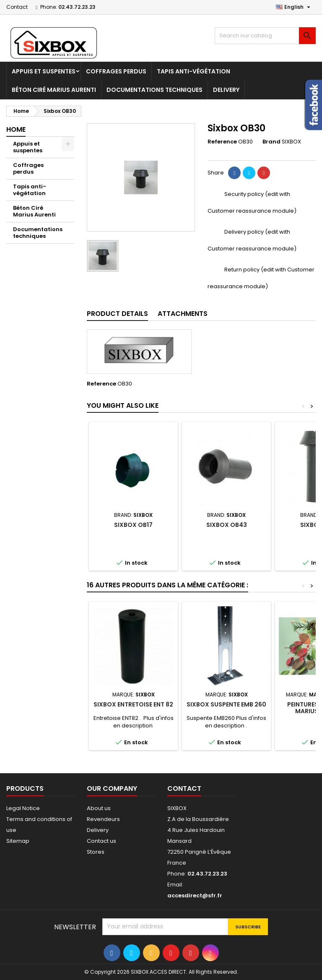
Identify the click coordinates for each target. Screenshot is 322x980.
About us (99, 808)
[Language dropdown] (294, 7)
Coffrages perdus (116, 71)
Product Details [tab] (117, 314)
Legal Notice (23, 808)
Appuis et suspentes (44, 71)
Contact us (101, 841)
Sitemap (18, 841)
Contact (17, 7)
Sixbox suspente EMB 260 (226, 704)
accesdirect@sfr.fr (195, 895)
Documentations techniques (155, 90)
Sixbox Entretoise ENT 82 (133, 704)
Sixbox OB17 (133, 525)
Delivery (226, 90)
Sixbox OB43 (227, 525)
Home (16, 129)
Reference (222, 142)
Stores (96, 852)
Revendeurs (103, 819)
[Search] (265, 36)
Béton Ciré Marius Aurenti (54, 90)
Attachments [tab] (183, 314)
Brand (271, 142)
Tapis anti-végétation (193, 71)
